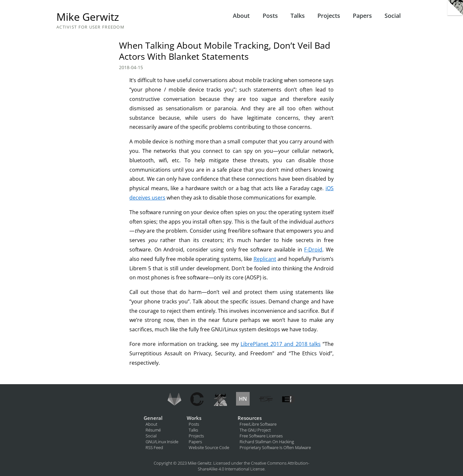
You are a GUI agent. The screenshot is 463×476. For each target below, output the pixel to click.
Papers (362, 16)
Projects (329, 16)
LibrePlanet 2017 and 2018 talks (281, 344)
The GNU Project (255, 430)
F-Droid (313, 250)
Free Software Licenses (261, 436)
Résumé (153, 430)
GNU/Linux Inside (162, 442)
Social (393, 16)
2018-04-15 (131, 67)
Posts (270, 16)
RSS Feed (154, 447)
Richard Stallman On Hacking (267, 442)
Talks (298, 16)
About (241, 16)
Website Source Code (209, 447)
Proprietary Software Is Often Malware (275, 447)
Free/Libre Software (258, 424)
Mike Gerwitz (88, 17)
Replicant (265, 259)
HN (243, 399)
